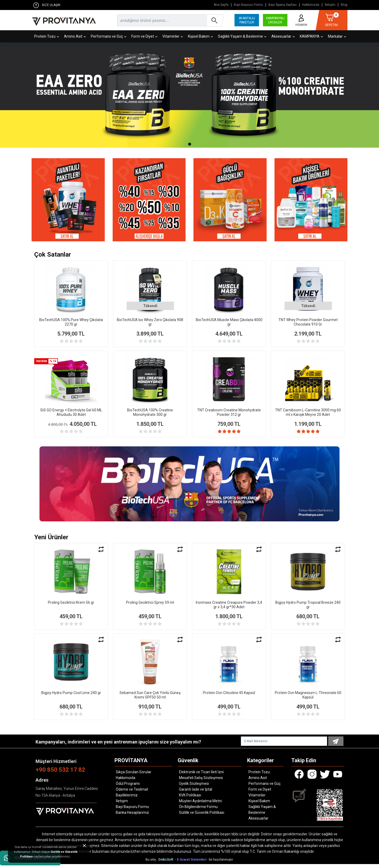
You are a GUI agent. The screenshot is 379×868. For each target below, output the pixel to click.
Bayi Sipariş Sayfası (283, 5)
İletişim (330, 5)
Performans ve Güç (109, 36)
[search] (169, 20)
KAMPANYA (311, 36)
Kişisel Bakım (200, 36)
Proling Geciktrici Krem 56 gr (71, 606)
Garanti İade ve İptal (196, 793)
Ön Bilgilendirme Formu (198, 811)
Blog (344, 5)
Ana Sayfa (221, 5)
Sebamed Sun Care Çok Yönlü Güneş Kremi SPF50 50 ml (150, 699)
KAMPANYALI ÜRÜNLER (275, 20)
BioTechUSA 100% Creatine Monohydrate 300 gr (150, 412)
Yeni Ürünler (51, 541)
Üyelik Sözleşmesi (194, 787)
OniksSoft (166, 864)
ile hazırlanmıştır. (221, 864)
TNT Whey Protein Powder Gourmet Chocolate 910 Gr (308, 322)
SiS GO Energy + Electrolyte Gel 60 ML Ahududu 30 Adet (71, 412)
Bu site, (151, 864)
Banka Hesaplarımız (132, 816)
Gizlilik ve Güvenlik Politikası (202, 816)
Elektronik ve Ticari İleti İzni (201, 776)
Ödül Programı (128, 787)
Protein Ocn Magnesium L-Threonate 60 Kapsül (308, 699)
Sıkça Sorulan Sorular (134, 776)
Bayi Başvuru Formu (248, 5)
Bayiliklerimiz (127, 799)
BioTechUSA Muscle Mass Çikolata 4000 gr (229, 322)
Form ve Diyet (144, 36)
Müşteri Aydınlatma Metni (200, 805)
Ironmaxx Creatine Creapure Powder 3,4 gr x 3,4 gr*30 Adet (229, 609)
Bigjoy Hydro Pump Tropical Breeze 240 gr (308, 609)
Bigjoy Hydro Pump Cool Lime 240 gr (71, 697)
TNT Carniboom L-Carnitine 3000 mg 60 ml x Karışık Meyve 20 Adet (308, 412)
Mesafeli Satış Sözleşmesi (201, 782)
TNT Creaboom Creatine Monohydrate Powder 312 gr (229, 412)
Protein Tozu (47, 36)
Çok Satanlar (53, 255)
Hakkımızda (311, 5)
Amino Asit (75, 36)
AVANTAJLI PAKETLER (247, 20)
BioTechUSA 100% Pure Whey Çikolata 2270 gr (71, 322)
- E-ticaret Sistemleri (191, 864)
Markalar (337, 36)
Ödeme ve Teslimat (132, 793)
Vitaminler (173, 36)
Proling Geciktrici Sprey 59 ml (150, 606)
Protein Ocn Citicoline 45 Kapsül (229, 697)
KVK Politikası (190, 799)
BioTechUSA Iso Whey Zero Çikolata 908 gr (150, 322)
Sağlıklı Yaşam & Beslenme (242, 36)
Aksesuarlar (283, 36)
